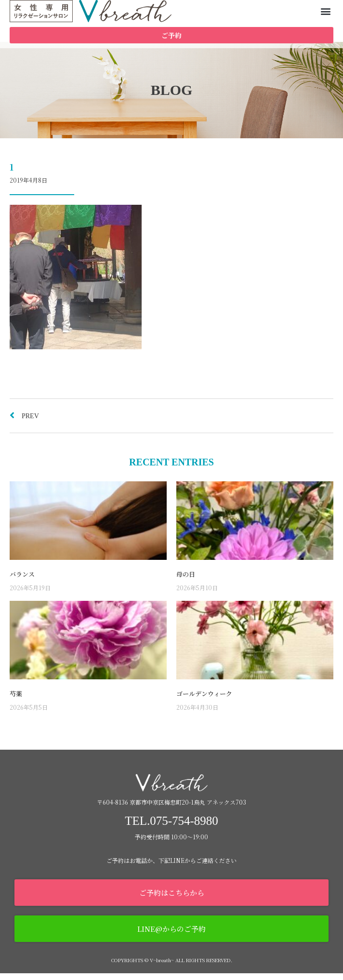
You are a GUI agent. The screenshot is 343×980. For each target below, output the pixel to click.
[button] (325, 11)
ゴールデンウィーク (204, 700)
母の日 (186, 581)
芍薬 (16, 700)
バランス (22, 581)
